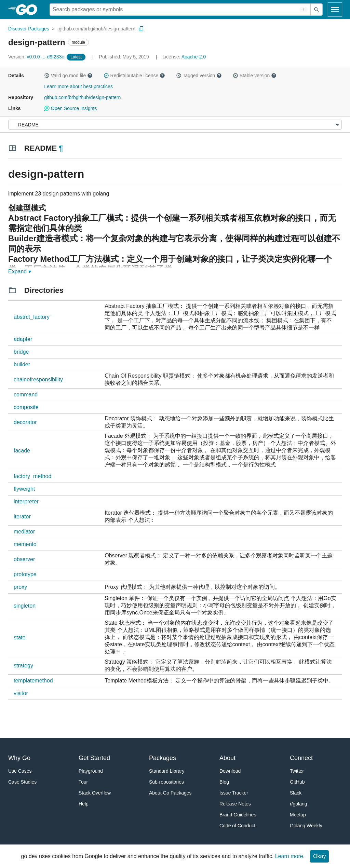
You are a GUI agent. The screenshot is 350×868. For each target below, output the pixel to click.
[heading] (29, 10)
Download (230, 771)
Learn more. (290, 856)
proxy (20, 587)
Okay (319, 856)
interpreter (26, 501)
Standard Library (167, 771)
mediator (24, 532)
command (26, 395)
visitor (21, 693)
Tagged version (199, 76)
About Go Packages (170, 793)
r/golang (299, 804)
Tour (83, 782)
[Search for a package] (180, 10)
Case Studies (22, 782)
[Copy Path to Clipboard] (141, 29)
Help (84, 804)
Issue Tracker (234, 793)
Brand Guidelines (238, 815)
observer (24, 559)
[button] (47, 76)
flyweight (24, 489)
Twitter (297, 771)
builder (22, 364)
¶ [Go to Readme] (61, 148)
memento (25, 544)
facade (22, 451)
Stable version (255, 76)
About (227, 758)
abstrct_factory (32, 317)
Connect (301, 758)
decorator (25, 422)
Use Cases (20, 771)
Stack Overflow (95, 793)
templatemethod (33, 681)
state (20, 638)
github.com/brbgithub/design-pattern (97, 29)
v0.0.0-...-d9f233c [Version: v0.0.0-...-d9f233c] (37, 57)
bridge (21, 352)
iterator (22, 517)
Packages (163, 758)
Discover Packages (29, 29)
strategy (23, 666)
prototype (25, 574)
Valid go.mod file (68, 76)
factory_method (32, 476)
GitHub (297, 782)
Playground (91, 771)
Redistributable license (134, 76)
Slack (296, 793)
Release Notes (235, 804)
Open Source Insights (70, 108)
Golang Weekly (306, 826)
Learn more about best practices (78, 86)
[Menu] (175, 125)
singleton (25, 606)
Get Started (94, 758)
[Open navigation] (335, 10)
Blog (224, 782)
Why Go (19, 758)
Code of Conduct (237, 826)
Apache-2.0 (194, 57)
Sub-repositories (166, 782)
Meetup (298, 815)
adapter (23, 339)
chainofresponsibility (38, 379)
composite (26, 407)
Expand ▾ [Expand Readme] (20, 272)
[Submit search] (317, 10)
